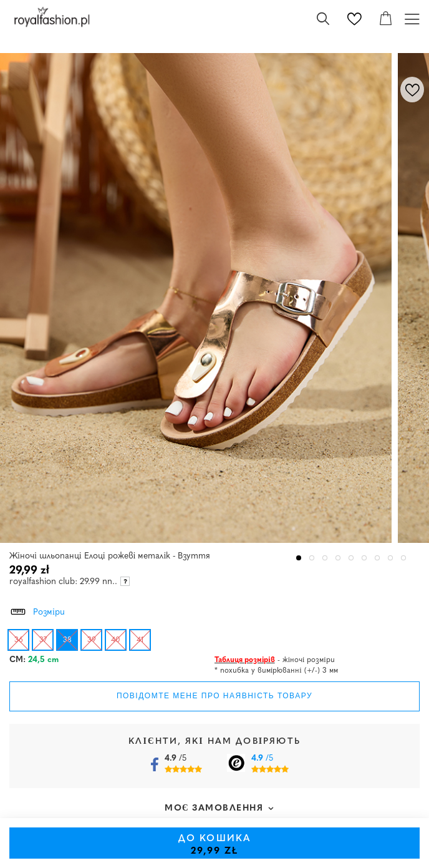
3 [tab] (325, 558)
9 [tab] (404, 558)
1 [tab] (299, 558)
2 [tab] (312, 558)
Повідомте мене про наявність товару (214, 696)
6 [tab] (364, 558)
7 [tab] (378, 558)
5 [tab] (351, 558)
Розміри (37, 610)
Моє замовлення (214, 808)
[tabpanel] (199, 298)
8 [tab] (391, 558)
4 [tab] (338, 558)
